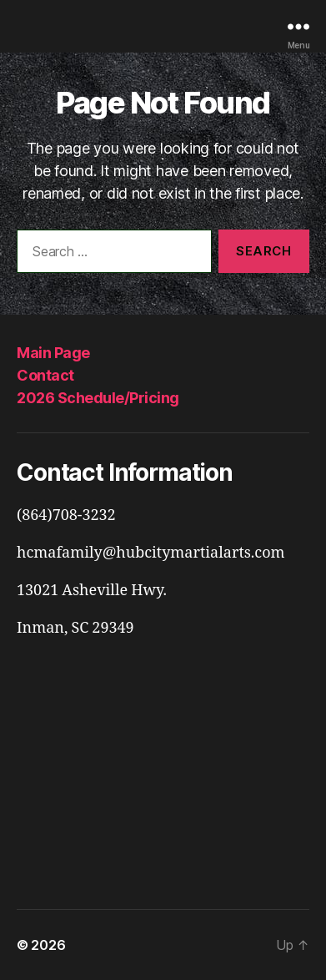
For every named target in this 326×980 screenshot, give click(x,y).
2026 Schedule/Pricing (98, 398)
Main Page (53, 353)
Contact (45, 375)
